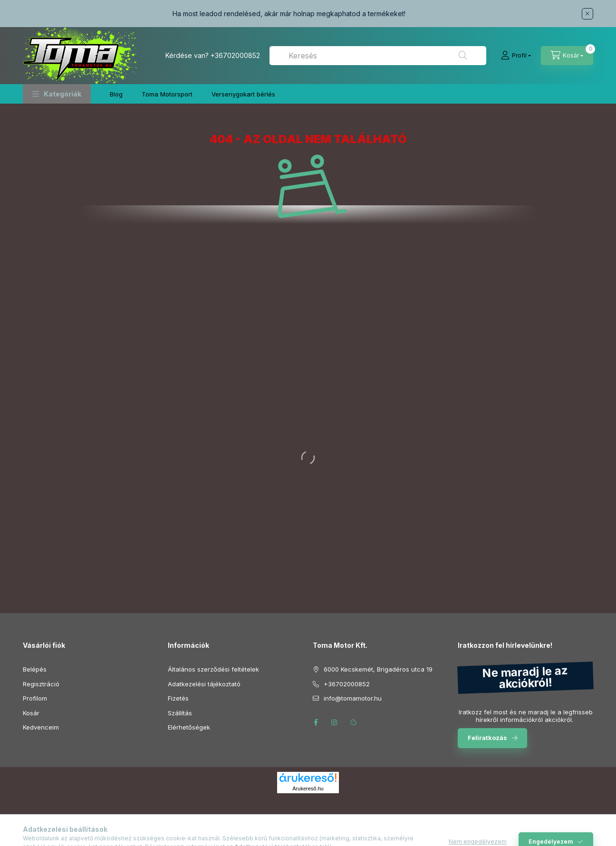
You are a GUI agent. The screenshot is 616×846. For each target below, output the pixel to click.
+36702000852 (235, 55)
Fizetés (178, 698)
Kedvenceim (41, 727)
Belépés (35, 669)
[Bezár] (587, 14)
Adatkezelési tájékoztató (204, 684)
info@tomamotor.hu (353, 698)
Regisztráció (41, 684)
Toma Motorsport (167, 94)
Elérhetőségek (189, 727)
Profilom (35, 698)
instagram (335, 722)
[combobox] (378, 56)
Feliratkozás (487, 738)
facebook (316, 722)
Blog (116, 94)
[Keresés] (463, 56)
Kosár (31, 713)
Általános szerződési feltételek (213, 669)
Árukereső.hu (308, 788)
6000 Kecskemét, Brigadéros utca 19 (378, 669)
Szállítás (180, 713)
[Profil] (516, 56)
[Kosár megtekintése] (567, 56)
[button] (57, 94)
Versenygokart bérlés (243, 94)
